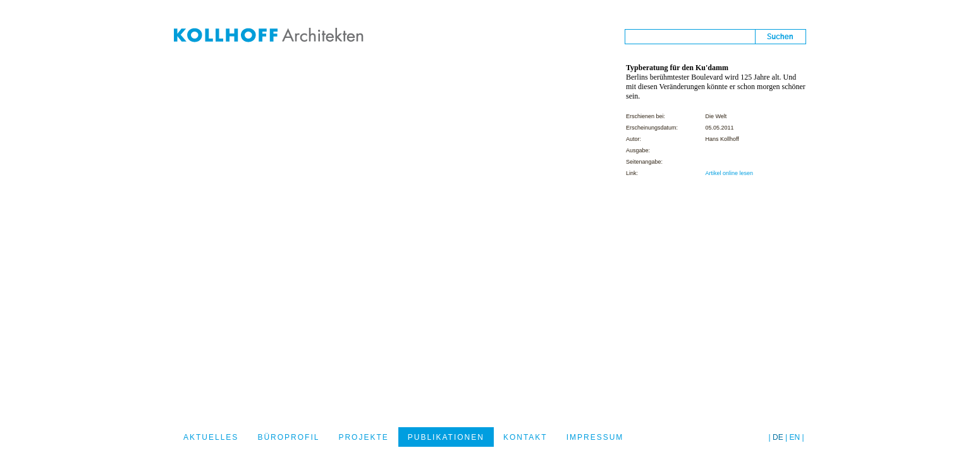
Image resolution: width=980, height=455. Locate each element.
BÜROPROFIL (288, 437)
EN (795, 437)
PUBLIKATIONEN (446, 437)
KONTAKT (525, 437)
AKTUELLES (211, 437)
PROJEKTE (363, 437)
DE (778, 437)
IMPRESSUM (595, 437)
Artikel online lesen (729, 173)
